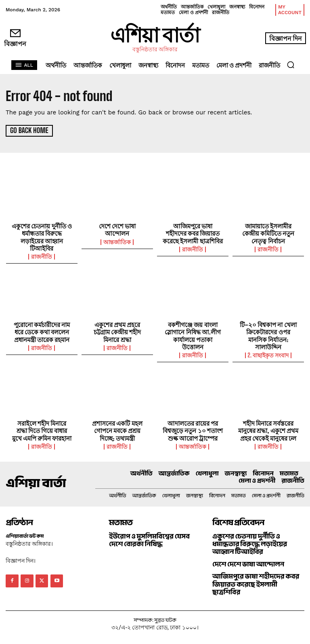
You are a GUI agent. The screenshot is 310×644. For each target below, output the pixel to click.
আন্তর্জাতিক (117, 241)
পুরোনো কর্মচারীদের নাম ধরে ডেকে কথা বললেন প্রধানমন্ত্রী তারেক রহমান (42, 331)
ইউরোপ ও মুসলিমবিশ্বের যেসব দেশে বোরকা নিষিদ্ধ (149, 538)
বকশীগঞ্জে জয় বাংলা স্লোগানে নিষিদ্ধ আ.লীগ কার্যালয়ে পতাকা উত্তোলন (193, 335)
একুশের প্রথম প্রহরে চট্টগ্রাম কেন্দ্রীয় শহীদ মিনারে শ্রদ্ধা (117, 331)
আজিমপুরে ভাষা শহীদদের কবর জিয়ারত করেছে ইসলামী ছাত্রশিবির (193, 233)
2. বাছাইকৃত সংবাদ (268, 354)
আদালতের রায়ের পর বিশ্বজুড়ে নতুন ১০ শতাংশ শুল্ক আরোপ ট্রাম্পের (193, 429)
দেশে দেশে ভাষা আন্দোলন (117, 229)
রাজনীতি (42, 256)
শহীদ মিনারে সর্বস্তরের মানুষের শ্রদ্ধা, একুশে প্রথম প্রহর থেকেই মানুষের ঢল (268, 429)
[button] (291, 65)
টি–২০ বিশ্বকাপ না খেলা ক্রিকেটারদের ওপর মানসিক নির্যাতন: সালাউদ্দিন (268, 335)
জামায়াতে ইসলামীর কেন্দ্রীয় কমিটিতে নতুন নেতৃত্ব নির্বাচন (268, 233)
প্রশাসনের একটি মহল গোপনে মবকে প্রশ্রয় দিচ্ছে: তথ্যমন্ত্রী (117, 429)
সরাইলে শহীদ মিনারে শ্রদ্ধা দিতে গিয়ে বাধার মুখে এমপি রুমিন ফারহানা (42, 429)
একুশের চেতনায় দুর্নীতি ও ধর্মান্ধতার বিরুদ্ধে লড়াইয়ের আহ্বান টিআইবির (42, 236)
